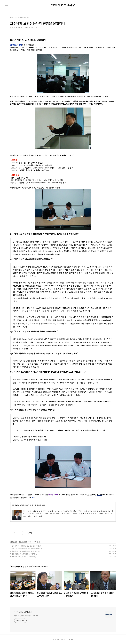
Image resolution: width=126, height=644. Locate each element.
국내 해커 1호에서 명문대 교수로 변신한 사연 (24, 551)
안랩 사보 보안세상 (63, 5)
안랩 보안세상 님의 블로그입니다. (26, 615)
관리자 (71, 639)
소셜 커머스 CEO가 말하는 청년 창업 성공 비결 (24, 546)
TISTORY (63, 639)
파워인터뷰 (14, 542)
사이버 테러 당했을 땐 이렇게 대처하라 (22, 557)
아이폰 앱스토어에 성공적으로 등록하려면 (23, 554)
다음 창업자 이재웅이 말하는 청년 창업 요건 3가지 (25, 548)
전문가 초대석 (23, 542)
